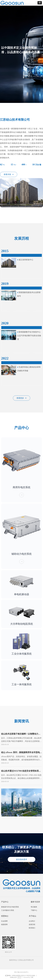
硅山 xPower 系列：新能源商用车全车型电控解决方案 (21, 753)
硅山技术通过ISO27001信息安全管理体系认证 (21, 771)
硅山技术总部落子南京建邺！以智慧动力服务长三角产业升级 (21, 734)
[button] (40, 3)
